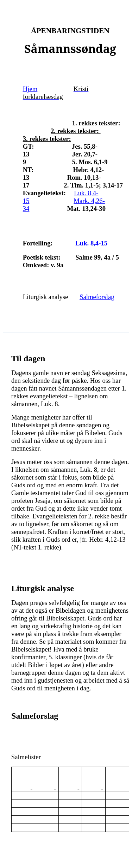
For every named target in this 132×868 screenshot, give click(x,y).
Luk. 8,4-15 (91, 243)
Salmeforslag (97, 297)
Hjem (30, 89)
